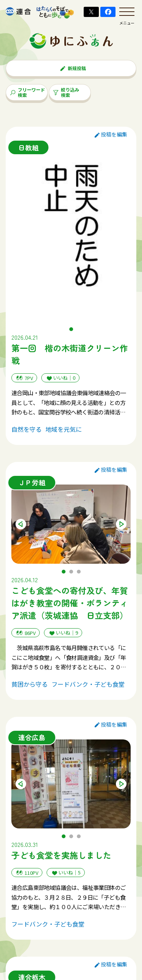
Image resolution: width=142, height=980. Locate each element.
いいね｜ (60, 378)
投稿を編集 (111, 134)
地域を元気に (64, 429)
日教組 (28, 147)
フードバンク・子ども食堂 (88, 684)
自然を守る (27, 429)
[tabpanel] (71, 235)
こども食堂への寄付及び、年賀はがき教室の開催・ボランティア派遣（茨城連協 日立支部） (70, 603)
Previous (21, 524)
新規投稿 (73, 68)
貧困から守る (30, 684)
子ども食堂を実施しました (61, 855)
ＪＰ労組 (32, 482)
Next (121, 524)
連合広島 (32, 737)
